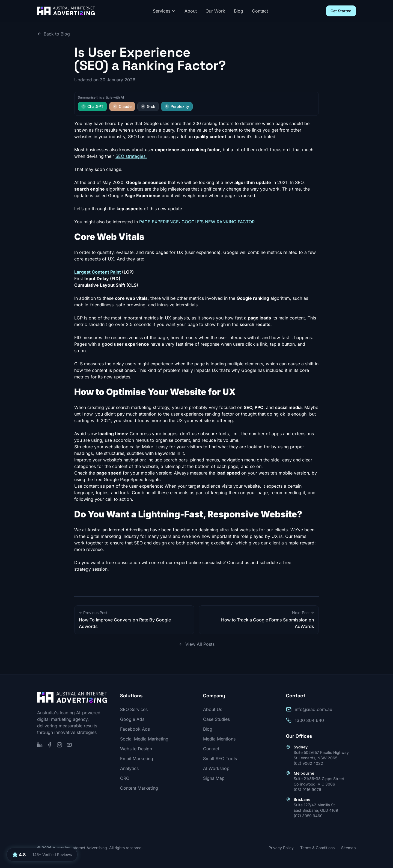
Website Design (136, 749)
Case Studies (216, 719)
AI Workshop (216, 768)
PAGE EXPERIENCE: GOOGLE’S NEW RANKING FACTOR (197, 222)
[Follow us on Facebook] (50, 745)
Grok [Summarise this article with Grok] (148, 106)
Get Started (341, 11)
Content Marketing (139, 788)
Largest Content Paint (98, 272)
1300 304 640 (309, 720)
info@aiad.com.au (313, 709)
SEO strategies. (131, 156)
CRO (125, 778)
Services (164, 11)
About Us (213, 709)
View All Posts (197, 644)
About (191, 11)
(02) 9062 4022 (308, 763)
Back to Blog (53, 34)
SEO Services (134, 709)
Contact (260, 11)
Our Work (215, 11)
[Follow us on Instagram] (59, 745)
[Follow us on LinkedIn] (40, 745)
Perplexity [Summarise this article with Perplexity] (177, 106)
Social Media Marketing (144, 739)
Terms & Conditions (317, 848)
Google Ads (132, 719)
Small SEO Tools (220, 759)
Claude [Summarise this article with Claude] (122, 106)
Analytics (129, 768)
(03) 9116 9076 (307, 790)
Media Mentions (219, 739)
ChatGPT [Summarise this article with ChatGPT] (92, 106)
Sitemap (349, 848)
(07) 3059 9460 (308, 816)
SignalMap (214, 778)
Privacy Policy (281, 848)
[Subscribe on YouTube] (69, 745)
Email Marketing (137, 759)
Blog (239, 11)
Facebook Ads (135, 729)
